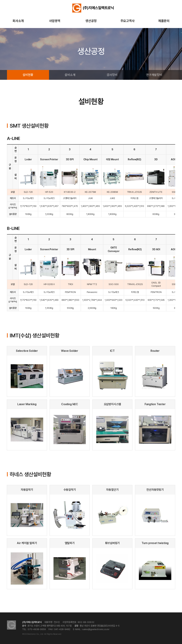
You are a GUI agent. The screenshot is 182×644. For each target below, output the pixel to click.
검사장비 (112, 75)
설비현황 (28, 75)
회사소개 (18, 21)
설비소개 (70, 75)
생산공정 (91, 21)
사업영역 (55, 21)
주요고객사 (128, 21)
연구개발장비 (154, 75)
